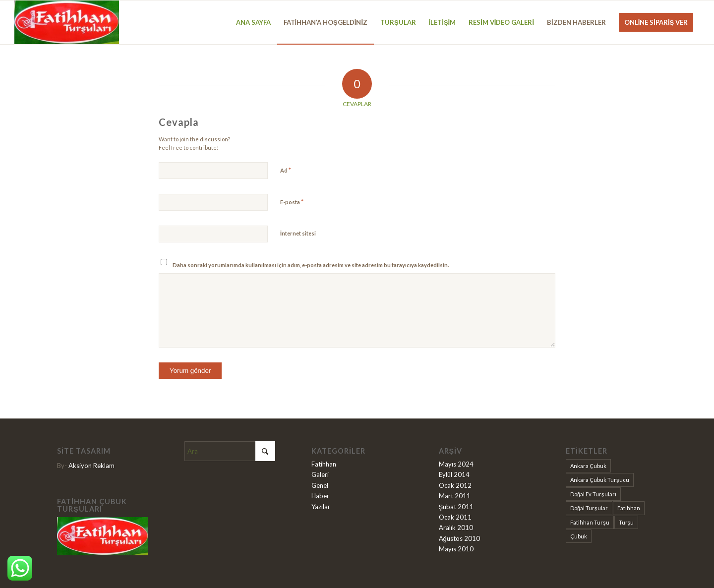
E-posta (292, 202)
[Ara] (230, 451)
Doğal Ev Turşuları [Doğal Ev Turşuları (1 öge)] (593, 494)
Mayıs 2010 (456, 549)
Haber (320, 496)
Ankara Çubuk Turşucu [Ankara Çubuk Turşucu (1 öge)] (600, 480)
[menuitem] (253, 22)
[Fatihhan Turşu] (67, 22)
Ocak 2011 (455, 517)
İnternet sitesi (298, 233)
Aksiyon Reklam (91, 466)
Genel (320, 485)
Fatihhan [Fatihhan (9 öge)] (629, 508)
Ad (286, 170)
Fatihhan (324, 464)
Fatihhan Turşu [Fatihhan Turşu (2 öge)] (590, 522)
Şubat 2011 (456, 507)
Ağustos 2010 (459, 538)
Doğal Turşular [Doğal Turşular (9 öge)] (589, 508)
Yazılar (321, 507)
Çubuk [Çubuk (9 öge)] (579, 536)
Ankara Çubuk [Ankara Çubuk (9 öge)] (588, 466)
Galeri (320, 474)
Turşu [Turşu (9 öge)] (626, 522)
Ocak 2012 (455, 485)
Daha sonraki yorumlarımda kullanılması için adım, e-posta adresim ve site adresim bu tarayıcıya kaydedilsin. (311, 265)
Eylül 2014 (454, 474)
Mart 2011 (455, 496)
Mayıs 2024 (456, 464)
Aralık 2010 (456, 528)
